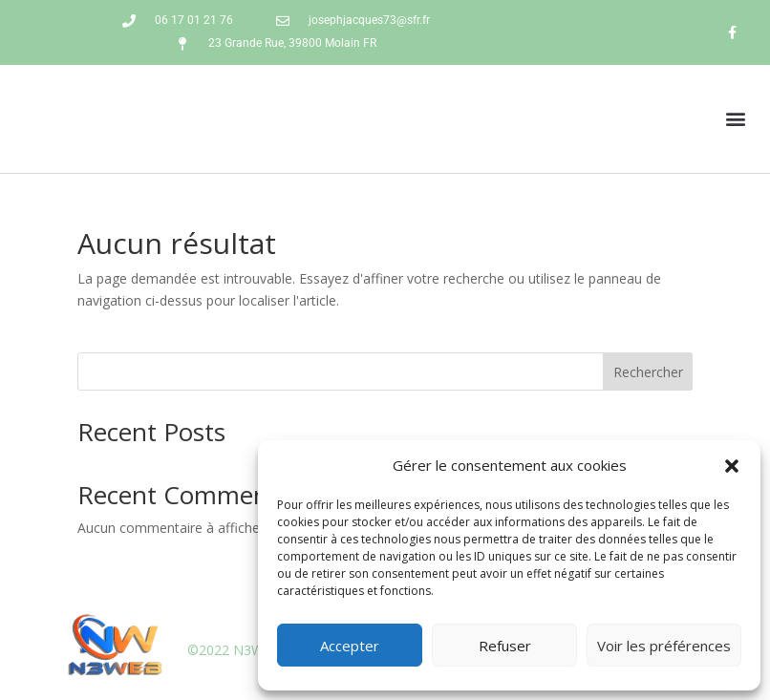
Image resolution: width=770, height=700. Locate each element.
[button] (732, 466)
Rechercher (648, 372)
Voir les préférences (664, 646)
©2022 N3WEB (234, 650)
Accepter (350, 646)
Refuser (505, 646)
